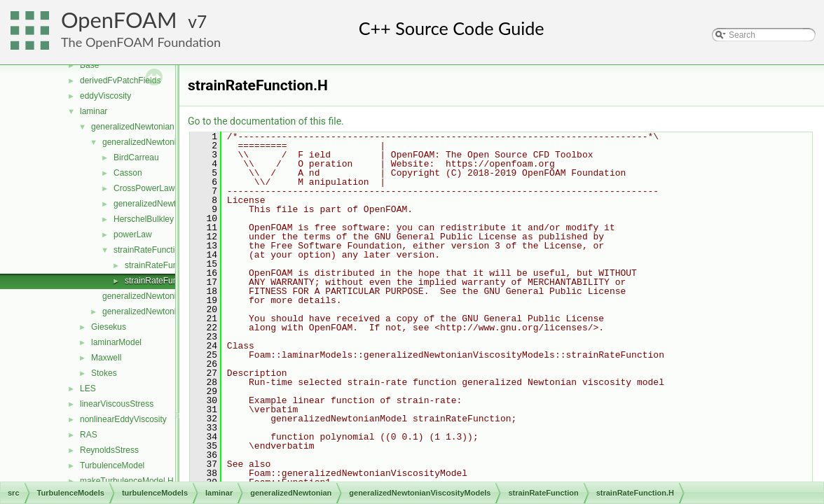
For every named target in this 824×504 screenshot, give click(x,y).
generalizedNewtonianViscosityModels (174, 142)
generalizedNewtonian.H (148, 311)
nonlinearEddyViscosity (123, 419)
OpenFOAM (119, 20)
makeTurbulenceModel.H (127, 481)
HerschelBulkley (144, 219)
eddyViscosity (105, 96)
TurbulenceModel (112, 465)
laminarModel (116, 342)
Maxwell (106, 358)
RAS (89, 435)
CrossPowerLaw (144, 188)
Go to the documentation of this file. (266, 121)
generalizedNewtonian (133, 127)
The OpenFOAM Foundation (141, 42)
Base (89, 65)
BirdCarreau (136, 157)
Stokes (104, 373)
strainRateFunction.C (164, 265)
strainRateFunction (149, 250)
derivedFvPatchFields (120, 80)
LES (88, 388)
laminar (94, 111)
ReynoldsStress (109, 450)
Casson (128, 173)
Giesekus (109, 327)
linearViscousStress (117, 404)
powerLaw (133, 234)
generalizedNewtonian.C (148, 296)
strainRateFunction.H (164, 281)
